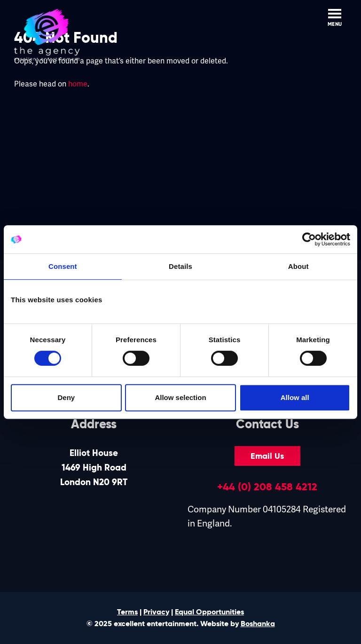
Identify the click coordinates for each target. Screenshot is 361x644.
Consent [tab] (63, 266)
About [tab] (298, 266)
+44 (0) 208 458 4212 (267, 487)
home (78, 84)
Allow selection (180, 397)
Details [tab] (180, 266)
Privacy (156, 612)
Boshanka (258, 624)
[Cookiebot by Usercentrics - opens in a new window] (309, 239)
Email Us (267, 456)
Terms (127, 612)
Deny (66, 397)
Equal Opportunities (209, 612)
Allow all (295, 397)
